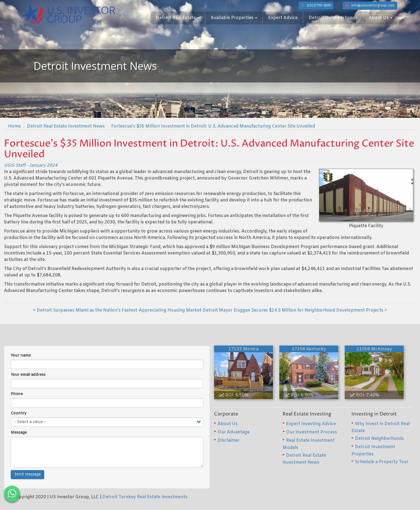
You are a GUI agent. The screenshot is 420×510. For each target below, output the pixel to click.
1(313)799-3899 (316, 6)
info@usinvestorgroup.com (370, 6)
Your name (21, 356)
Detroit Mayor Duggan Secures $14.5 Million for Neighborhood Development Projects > (295, 310)
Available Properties (234, 18)
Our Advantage (234, 432)
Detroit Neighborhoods (333, 18)
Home (14, 126)
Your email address (28, 375)
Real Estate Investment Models (309, 444)
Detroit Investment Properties (373, 450)
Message (19, 433)
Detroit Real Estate (178, 18)
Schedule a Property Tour (382, 462)
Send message (27, 475)
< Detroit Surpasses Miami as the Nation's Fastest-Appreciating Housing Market (117, 310)
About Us (380, 18)
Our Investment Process (312, 432)
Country (19, 413)
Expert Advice (283, 18)
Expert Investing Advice (311, 424)
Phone (17, 394)
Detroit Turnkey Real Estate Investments (145, 497)
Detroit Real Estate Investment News (66, 126)
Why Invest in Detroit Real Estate (381, 427)
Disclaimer (229, 440)
